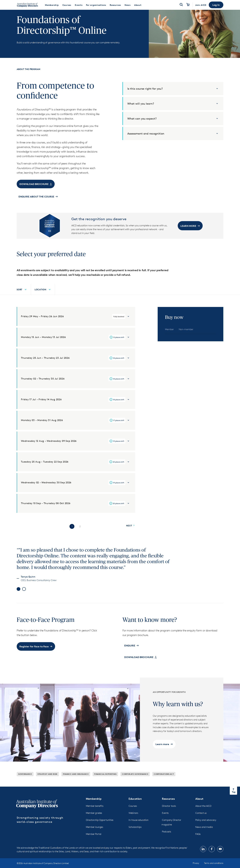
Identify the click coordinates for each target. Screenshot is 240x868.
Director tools (169, 814)
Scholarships (135, 835)
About (199, 807)
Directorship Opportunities (100, 828)
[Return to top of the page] (233, 799)
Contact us (201, 821)
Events (165, 821)
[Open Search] (181, 5)
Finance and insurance (76, 782)
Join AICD (201, 5)
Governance (25, 782)
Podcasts (167, 840)
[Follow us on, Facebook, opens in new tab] (212, 857)
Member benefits (95, 814)
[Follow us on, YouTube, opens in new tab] (220, 857)
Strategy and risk (47, 782)
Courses (133, 814)
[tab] (169, 338)
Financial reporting (105, 782)
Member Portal (94, 842)
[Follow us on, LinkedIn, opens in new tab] (203, 857)
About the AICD (203, 814)
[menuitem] (52, 5)
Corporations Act (164, 782)
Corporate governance (135, 782)
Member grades (94, 821)
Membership (94, 807)
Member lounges (94, 835)
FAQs (198, 842)
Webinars (133, 821)
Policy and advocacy (206, 828)
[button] (216, 5)
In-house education (139, 828)
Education (135, 807)
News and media (204, 835)
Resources (168, 807)
